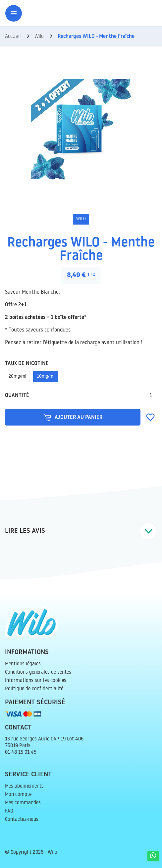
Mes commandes (23, 803)
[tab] (81, 531)
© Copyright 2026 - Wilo (31, 853)
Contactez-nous (22, 820)
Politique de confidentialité (34, 689)
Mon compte (18, 795)
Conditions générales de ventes (38, 673)
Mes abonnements (24, 786)
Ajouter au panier (73, 417)
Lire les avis (81, 531)
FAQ (9, 811)
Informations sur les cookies (36, 681)
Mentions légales (23, 664)
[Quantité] (150, 396)
